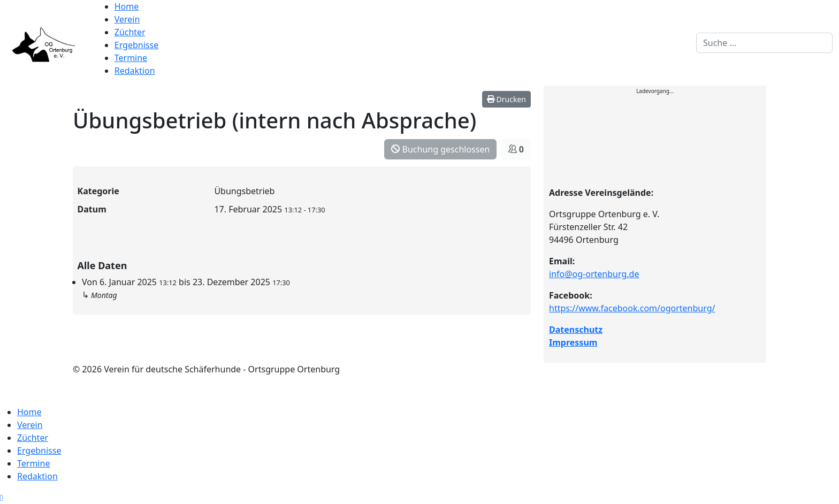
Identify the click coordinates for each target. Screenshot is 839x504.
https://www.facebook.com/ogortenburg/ (632, 308)
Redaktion (135, 71)
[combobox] (764, 43)
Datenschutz (576, 330)
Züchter (130, 32)
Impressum (573, 342)
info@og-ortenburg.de (594, 274)
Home (127, 6)
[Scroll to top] (2, 498)
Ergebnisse (136, 45)
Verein (127, 19)
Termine (131, 58)
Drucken (506, 99)
